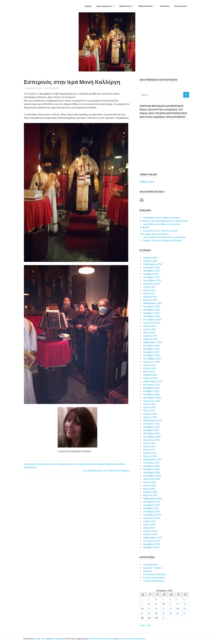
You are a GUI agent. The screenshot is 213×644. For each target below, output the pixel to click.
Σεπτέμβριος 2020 (152, 476)
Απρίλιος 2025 (150, 297)
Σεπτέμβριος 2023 (152, 359)
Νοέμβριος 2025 (151, 274)
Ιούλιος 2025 (149, 287)
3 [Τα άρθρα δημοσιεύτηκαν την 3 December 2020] (163, 599)
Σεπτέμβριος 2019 (152, 515)
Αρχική (88, 6)
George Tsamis (40, 639)
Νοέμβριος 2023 (151, 352)
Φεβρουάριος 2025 (153, 303)
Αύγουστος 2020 (152, 479)
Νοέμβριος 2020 (151, 469)
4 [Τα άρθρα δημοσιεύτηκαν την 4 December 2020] (170, 599)
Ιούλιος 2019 (149, 521)
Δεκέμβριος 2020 (152, 466)
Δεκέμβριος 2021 (152, 427)
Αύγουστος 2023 (152, 362)
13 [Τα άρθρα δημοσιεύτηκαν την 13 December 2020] (185, 604)
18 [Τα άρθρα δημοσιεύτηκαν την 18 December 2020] (170, 609)
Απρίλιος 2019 (150, 531)
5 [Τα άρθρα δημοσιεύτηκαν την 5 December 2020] (177, 599)
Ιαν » (149, 625)
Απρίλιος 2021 (150, 453)
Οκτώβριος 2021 (151, 433)
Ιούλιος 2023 (149, 365)
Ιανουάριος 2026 (151, 267)
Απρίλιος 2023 (150, 375)
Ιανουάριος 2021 (151, 463)
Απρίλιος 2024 (150, 336)
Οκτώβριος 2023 (151, 355)
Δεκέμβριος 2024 (152, 310)
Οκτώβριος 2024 (151, 316)
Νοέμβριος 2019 (151, 508)
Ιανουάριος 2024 (151, 346)
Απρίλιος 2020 (150, 492)
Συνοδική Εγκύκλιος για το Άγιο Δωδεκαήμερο (106, 471)
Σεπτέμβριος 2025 (152, 280)
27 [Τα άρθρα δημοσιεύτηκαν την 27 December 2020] (185, 613)
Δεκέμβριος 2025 (152, 271)
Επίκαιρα (147, 571)
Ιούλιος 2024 (149, 326)
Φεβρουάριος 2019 (153, 538)
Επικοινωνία (181, 6)
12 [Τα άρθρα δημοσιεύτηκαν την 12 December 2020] (178, 604)
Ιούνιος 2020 (149, 485)
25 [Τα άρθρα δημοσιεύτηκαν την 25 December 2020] (170, 613)
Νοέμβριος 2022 (151, 391)
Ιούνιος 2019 (149, 525)
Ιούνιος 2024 (149, 329)
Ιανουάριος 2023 (151, 385)
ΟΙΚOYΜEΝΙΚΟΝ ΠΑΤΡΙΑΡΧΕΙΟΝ (158, 80)
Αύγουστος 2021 (152, 440)
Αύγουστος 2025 (152, 284)
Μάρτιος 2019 (150, 534)
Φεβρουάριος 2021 (153, 459)
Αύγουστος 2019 (152, 518)
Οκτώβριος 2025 (151, 277)
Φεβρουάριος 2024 (153, 342)
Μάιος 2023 (149, 372)
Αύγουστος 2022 (152, 401)
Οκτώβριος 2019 (151, 512)
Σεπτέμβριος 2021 (152, 437)
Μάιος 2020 (149, 489)
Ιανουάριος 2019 (151, 541)
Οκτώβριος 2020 (151, 472)
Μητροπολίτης (145, 6)
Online (147, 182)
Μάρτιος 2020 (150, 495)
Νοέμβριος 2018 (151, 547)
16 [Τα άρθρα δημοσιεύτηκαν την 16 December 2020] (156, 609)
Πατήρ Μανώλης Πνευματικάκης (131, 639)
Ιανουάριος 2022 (151, 424)
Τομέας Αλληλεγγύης (154, 581)
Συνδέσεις (165, 6)
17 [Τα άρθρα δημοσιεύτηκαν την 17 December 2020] (163, 609)
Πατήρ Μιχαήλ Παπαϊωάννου (101, 639)
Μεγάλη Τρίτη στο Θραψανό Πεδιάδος (163, 240)
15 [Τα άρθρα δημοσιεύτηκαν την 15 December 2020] (149, 609)
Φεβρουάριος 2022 (153, 420)
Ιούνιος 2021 (149, 446)
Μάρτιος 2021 (150, 456)
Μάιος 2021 (149, 450)
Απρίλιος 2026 (150, 258)
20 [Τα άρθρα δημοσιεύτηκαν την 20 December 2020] (185, 609)
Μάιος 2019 (149, 528)
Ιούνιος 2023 (149, 368)
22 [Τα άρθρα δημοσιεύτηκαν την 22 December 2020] (149, 613)
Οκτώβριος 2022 (151, 394)
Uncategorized (52, 88)
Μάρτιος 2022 (150, 417)
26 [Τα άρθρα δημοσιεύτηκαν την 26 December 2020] (178, 613)
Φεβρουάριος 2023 (153, 381)
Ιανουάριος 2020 (151, 502)
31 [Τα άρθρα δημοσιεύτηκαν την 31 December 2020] (163, 618)
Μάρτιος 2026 (150, 261)
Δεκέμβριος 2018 (152, 544)
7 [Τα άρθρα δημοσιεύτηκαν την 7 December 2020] (142, 604)
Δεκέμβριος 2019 (152, 505)
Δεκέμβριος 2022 (152, 388)
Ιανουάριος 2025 (151, 306)
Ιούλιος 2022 (149, 404)
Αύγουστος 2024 (152, 323)
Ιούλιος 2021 (149, 443)
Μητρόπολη (125, 6)
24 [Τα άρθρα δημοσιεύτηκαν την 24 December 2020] (163, 613)
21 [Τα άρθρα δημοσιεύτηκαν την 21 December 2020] (142, 613)
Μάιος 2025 (149, 293)
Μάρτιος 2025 (150, 300)
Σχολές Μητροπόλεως (154, 578)
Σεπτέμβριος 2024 (152, 319)
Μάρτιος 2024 (150, 339)
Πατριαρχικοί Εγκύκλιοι (155, 574)
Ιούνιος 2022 (149, 407)
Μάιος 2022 (149, 411)
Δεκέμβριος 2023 (152, 349)
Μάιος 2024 (149, 333)
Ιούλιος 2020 (149, 482)
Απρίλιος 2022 (150, 414)
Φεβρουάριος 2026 (153, 264)
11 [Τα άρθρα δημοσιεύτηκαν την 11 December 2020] (170, 604)
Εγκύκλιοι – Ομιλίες (152, 568)
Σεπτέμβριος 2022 (152, 398)
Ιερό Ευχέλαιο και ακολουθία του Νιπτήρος (165, 237)
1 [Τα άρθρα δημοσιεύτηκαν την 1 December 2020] (149, 599)
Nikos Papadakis (57, 639)
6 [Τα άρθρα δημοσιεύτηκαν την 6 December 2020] (184, 599)
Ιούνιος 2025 (149, 290)
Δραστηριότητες (104, 6)
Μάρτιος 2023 (150, 378)
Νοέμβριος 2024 (151, 313)
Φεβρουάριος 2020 (153, 498)
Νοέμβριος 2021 (151, 430)
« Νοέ (142, 625)
